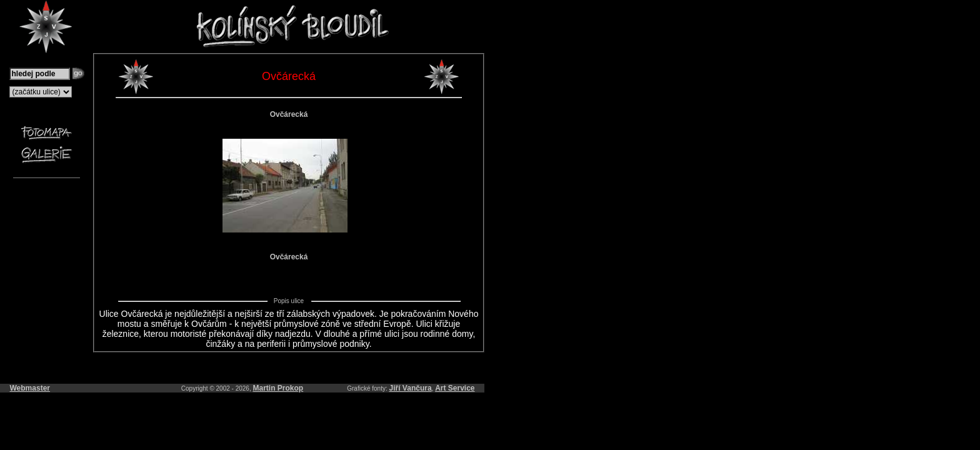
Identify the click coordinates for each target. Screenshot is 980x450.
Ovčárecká (289, 114)
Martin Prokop (278, 388)
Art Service (455, 388)
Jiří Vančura (411, 388)
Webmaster (30, 388)
